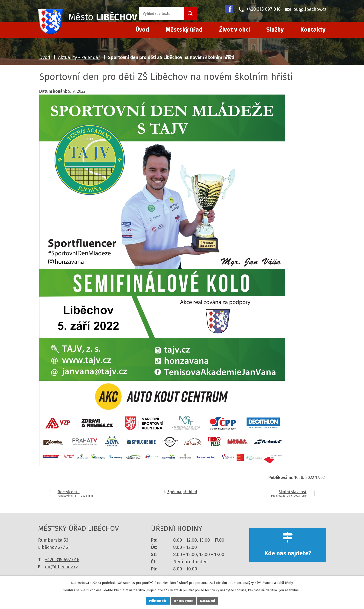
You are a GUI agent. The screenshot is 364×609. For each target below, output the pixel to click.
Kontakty (313, 30)
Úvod (45, 57)
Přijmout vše (154, 601)
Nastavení (212, 601)
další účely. (285, 582)
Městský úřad (184, 30)
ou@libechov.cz (62, 567)
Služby (275, 30)
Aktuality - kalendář (79, 57)
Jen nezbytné (184, 601)
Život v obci (234, 30)
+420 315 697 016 (62, 560)
